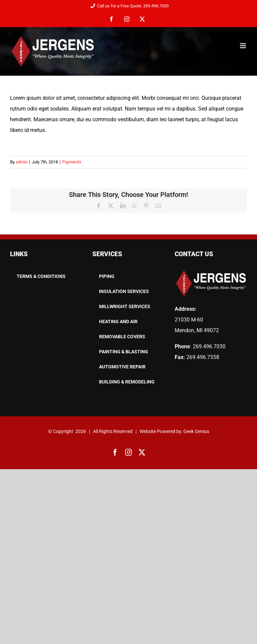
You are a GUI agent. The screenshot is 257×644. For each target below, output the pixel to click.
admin (22, 162)
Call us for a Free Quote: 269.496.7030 (128, 6)
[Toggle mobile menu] (243, 46)
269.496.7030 (209, 346)
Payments (72, 162)
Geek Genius (196, 431)
